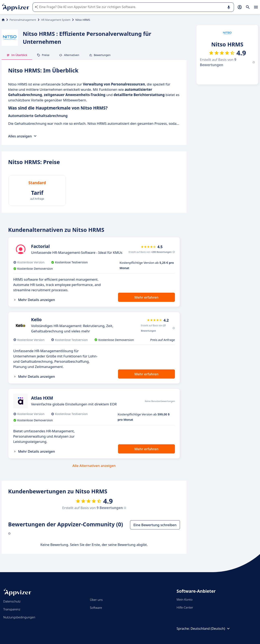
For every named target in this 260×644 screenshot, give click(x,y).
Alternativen (69, 55)
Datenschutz (12, 601)
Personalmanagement (23, 20)
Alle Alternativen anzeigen (94, 466)
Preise (43, 55)
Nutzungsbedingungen (19, 617)
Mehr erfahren (146, 297)
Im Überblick (17, 55)
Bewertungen (100, 55)
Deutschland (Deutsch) (211, 629)
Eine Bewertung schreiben (155, 525)
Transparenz (12, 609)
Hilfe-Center (185, 607)
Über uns (96, 600)
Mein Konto (184, 599)
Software (96, 608)
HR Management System (56, 20)
